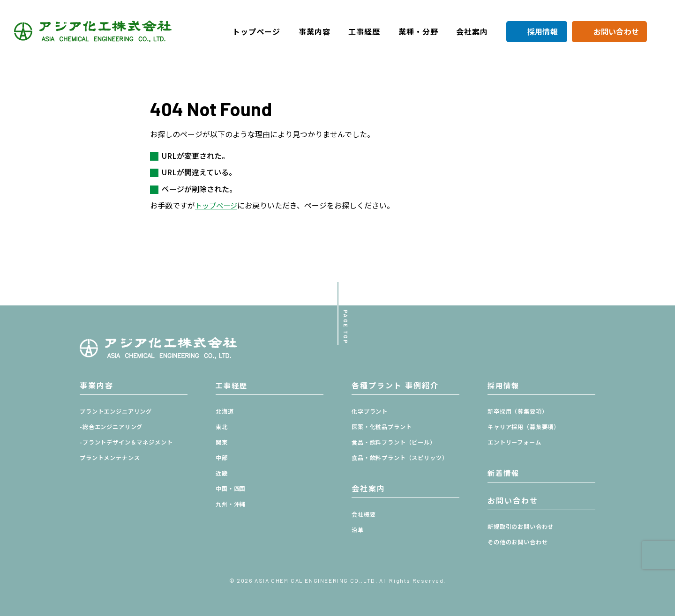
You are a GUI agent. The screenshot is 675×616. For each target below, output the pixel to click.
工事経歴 (364, 31)
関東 (222, 442)
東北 (222, 427)
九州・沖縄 (232, 504)
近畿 (222, 473)
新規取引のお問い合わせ (523, 527)
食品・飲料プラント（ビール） (397, 442)
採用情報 (543, 31)
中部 (222, 458)
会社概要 (365, 515)
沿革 (358, 530)
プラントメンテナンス (112, 458)
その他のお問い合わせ (520, 542)
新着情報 (504, 473)
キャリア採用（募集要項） (527, 427)
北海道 (225, 412)
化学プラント (371, 412)
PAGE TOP (343, 325)
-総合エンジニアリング (114, 427)
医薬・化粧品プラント (384, 427)
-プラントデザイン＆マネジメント (130, 442)
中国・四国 (232, 489)
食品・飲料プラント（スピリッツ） (404, 458)
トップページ (256, 31)
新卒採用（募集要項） (520, 412)
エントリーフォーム (517, 442)
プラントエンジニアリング (119, 412)
